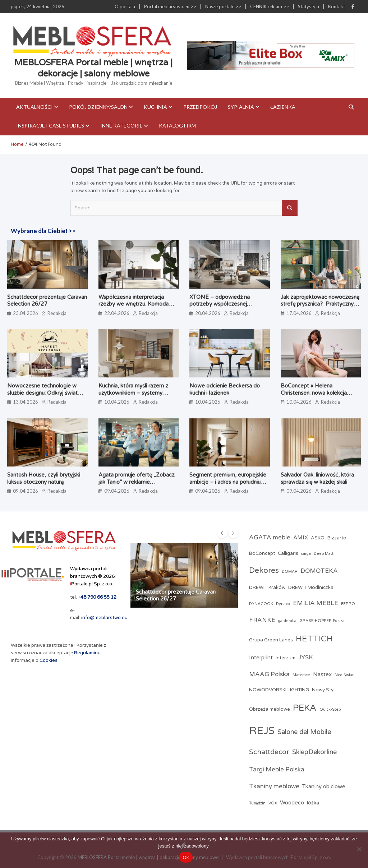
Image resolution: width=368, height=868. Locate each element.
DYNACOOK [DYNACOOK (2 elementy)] (261, 604)
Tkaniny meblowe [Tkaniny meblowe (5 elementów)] (274, 786)
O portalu (125, 6)
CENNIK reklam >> (270, 6)
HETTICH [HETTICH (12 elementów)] (314, 639)
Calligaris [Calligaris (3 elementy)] (288, 553)
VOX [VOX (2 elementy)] (273, 803)
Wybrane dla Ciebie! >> (43, 231)
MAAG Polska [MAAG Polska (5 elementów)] (269, 674)
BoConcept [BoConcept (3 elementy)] (262, 553)
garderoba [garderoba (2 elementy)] (287, 621)
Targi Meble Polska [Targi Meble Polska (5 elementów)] (277, 770)
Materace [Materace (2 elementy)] (301, 675)
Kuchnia (155, 107)
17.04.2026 (299, 313)
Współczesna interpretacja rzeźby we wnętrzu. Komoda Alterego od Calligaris (134, 304)
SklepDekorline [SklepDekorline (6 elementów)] (314, 752)
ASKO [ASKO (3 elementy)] (318, 538)
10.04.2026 (117, 402)
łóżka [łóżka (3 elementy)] (313, 803)
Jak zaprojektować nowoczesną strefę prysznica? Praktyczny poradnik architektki (320, 304)
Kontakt (337, 6)
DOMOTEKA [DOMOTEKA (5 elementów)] (319, 571)
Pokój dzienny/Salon (98, 107)
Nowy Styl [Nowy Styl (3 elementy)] (323, 690)
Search (290, 208)
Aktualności (34, 107)
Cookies (49, 660)
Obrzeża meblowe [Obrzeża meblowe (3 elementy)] (270, 709)
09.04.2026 (26, 491)
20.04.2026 (208, 313)
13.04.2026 (26, 402)
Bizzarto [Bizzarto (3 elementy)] (337, 538)
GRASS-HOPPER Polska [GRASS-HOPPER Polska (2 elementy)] (322, 621)
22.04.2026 (117, 313)
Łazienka (283, 107)
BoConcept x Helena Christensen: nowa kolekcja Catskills (314, 393)
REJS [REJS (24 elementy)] (262, 731)
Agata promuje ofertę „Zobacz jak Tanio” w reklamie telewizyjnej (137, 482)
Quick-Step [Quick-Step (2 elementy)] (330, 709)
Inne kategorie (121, 126)
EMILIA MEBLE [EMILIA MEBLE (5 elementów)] (316, 603)
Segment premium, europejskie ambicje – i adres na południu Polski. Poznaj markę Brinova (228, 482)
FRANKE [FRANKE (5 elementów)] (262, 620)
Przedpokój (200, 107)
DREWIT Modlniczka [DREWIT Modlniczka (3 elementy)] (311, 588)
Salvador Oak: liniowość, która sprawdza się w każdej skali (317, 478)
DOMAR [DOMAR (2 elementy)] (290, 572)
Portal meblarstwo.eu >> (170, 6)
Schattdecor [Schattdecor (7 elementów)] (269, 752)
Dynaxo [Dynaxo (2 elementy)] (283, 604)
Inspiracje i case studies (50, 126)
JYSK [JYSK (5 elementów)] (306, 658)
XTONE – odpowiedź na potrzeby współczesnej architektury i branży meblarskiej (229, 304)
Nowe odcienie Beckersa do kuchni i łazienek (225, 389)
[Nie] (359, 849)
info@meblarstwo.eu (104, 618)
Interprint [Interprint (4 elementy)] (261, 658)
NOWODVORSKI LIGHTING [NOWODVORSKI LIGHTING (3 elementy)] (279, 690)
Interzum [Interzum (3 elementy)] (286, 658)
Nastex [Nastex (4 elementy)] (322, 674)
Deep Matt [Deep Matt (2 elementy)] (324, 554)
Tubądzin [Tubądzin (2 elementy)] (257, 803)
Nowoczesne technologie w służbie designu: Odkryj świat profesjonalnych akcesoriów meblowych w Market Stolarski (45, 396)
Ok (186, 857)
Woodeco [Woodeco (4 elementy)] (292, 803)
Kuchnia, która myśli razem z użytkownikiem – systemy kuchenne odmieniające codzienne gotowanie (133, 396)
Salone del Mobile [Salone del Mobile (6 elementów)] (304, 732)
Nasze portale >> (223, 6)
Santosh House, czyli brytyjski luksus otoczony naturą (44, 478)
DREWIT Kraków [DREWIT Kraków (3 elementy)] (267, 588)
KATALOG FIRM (177, 126)
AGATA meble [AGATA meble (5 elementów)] (270, 538)
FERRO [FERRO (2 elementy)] (348, 604)
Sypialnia (241, 107)
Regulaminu (87, 653)
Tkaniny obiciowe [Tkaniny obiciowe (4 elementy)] (324, 786)
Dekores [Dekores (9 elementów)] (264, 570)
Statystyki (309, 6)
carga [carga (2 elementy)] (306, 554)
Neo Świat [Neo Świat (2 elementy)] (344, 675)
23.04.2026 (26, 313)
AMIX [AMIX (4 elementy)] (301, 538)
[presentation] (222, 533)
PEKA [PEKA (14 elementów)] (305, 708)
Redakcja (57, 313)
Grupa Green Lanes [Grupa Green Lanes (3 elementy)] (271, 640)
